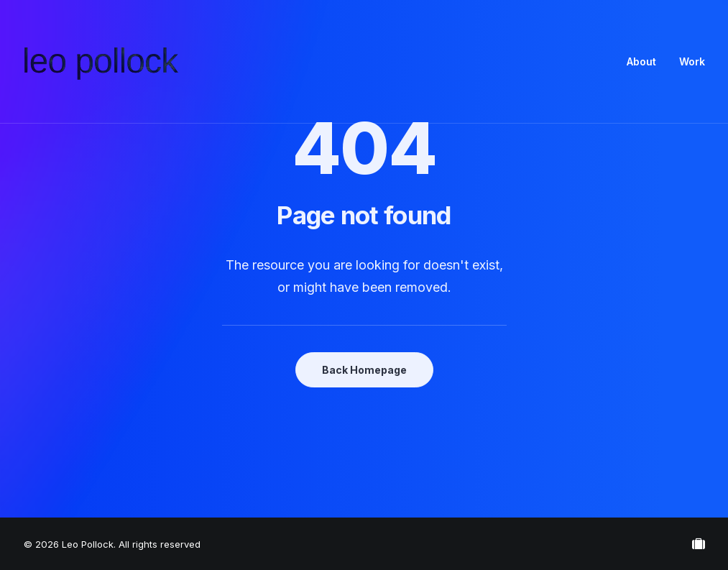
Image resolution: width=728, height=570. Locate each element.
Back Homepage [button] (364, 370)
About (641, 61)
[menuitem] (646, 62)
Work (692, 61)
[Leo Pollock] (101, 62)
